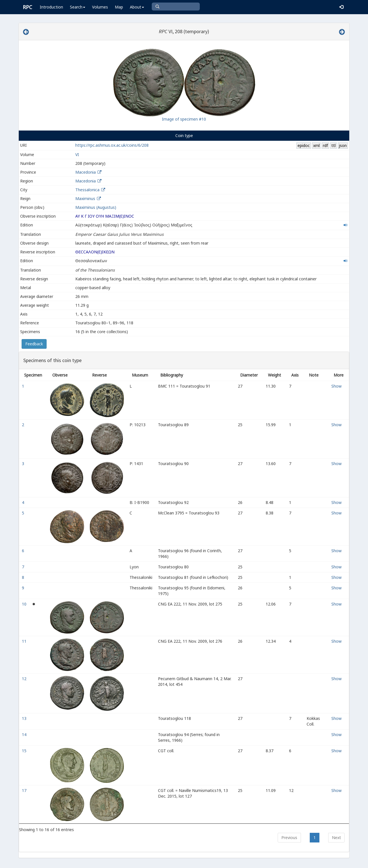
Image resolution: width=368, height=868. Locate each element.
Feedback (34, 344)
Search (78, 7)
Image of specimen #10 (184, 119)
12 (25, 679)
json (343, 145)
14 (25, 734)
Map (119, 7)
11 (25, 641)
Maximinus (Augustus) (96, 207)
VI (77, 155)
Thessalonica (87, 190)
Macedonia (86, 172)
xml (316, 145)
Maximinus (85, 198)
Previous (289, 837)
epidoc (304, 145)
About (137, 7)
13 (25, 718)
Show (336, 386)
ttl (333, 145)
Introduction (51, 7)
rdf (325, 145)
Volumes (100, 7)
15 (25, 751)
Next (336, 837)
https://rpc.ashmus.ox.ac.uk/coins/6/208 (112, 145)
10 (25, 604)
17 (25, 790)
